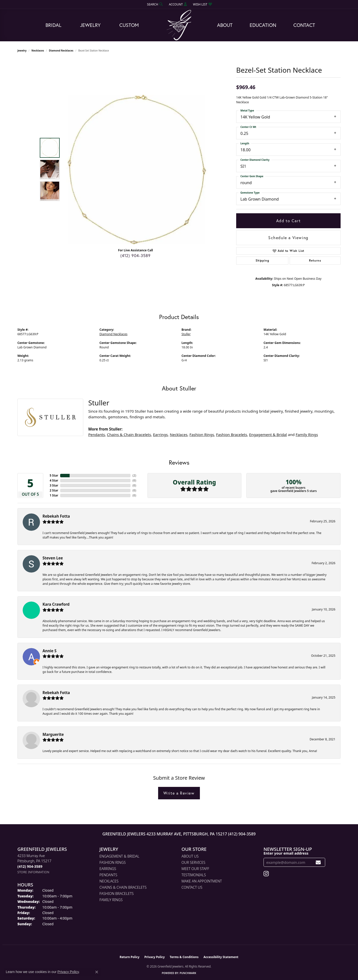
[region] (137, 169)
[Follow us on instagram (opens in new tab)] (266, 874)
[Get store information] (33, 872)
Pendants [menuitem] (108, 875)
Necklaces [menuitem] (109, 881)
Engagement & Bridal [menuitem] (119, 856)
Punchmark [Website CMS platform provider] (188, 973)
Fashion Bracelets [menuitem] (117, 894)
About (225, 25)
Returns (315, 260)
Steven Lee (53, 558)
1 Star (54, 495)
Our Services (193, 862)
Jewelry (90, 25)
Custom (129, 25)
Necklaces (38, 51)
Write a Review (179, 793)
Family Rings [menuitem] (111, 900)
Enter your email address (286, 853)
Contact (304, 25)
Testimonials (194, 875)
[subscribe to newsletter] (318, 862)
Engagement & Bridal (268, 435)
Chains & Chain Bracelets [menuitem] (123, 887)
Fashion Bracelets (232, 435)
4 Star (54, 480)
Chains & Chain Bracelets (129, 435)
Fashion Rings (202, 435)
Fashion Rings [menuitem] (113, 862)
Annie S (49, 651)
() (134, 475)
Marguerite (53, 734)
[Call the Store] (30, 866)
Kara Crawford (56, 604)
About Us (190, 856)
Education (263, 25)
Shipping (262, 260)
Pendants (97, 435)
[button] (154, 4)
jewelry (22, 51)
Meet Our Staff (195, 869)
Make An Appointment (202, 881)
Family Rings (307, 435)
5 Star (54, 475)
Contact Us (192, 887)
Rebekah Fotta (56, 516)
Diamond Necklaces (61, 51)
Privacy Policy (155, 957)
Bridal (53, 25)
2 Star (54, 490)
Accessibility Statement (221, 957)
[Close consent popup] (97, 972)
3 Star (54, 485)
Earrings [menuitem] (108, 869)
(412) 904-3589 (136, 255)
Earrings (160, 435)
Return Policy (130, 957)
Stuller (186, 334)
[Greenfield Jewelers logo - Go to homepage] (179, 25)
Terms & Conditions (184, 957)
